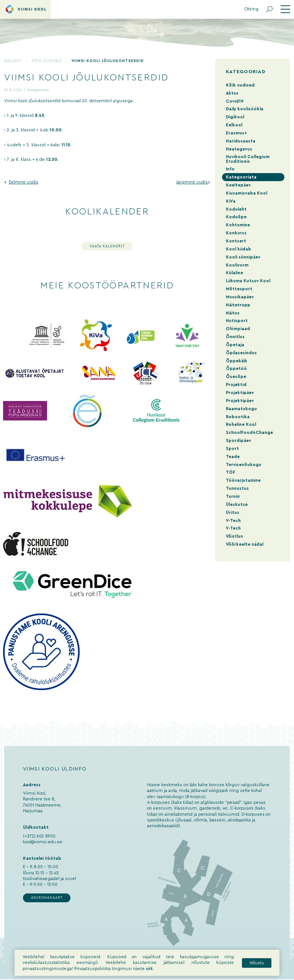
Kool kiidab (238, 249)
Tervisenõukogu (244, 465)
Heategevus (239, 149)
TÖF (230, 472)
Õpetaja (235, 345)
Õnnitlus (235, 337)
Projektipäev (240, 393)
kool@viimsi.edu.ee (43, 842)
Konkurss (236, 233)
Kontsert (236, 241)
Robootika (238, 417)
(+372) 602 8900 (39, 836)
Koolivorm (237, 265)
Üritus (233, 513)
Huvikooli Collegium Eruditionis (248, 159)
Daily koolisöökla (245, 109)
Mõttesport (239, 289)
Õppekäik (237, 361)
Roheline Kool (241, 425)
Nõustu (257, 969)
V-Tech (233, 521)
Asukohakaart (47, 898)
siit (149, 974)
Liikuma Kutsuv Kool (248, 281)
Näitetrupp (238, 305)
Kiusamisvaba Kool (247, 193)
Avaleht (13, 61)
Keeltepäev (238, 185)
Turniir (233, 497)
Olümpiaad (238, 329)
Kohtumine (238, 225)
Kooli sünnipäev (243, 257)
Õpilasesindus (241, 353)
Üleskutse (237, 505)
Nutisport (237, 321)
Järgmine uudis (192, 182)
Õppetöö (236, 369)
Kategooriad (246, 72)
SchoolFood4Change (249, 433)
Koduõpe (236, 217)
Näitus (233, 313)
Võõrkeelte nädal (245, 544)
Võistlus (234, 536)
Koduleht (236, 209)
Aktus (232, 93)
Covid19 (235, 101)
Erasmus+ (236, 133)
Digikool (235, 117)
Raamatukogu (241, 409)
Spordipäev (238, 441)
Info (230, 169)
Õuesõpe (236, 377)
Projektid (236, 385)
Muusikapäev (240, 297)
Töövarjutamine (243, 480)
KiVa (231, 201)
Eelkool (234, 125)
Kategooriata (38, 90)
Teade (233, 457)
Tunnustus (237, 488)
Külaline (234, 273)
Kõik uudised (47, 61)
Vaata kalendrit (107, 246)
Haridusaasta (241, 141)
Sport (232, 449)
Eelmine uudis (24, 182)
